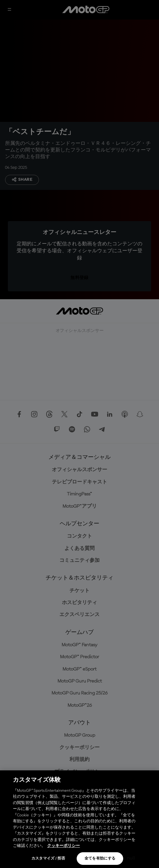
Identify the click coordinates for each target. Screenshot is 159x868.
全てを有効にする (100, 859)
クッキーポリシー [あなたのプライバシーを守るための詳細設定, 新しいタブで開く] (63, 846)
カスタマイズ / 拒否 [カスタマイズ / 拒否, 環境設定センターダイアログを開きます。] (48, 859)
